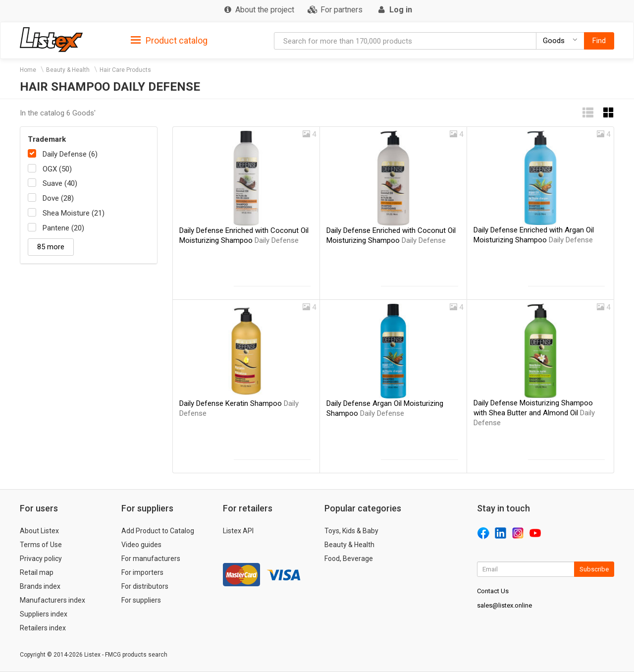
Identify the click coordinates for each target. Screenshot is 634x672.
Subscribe (594, 569)
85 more (51, 247)
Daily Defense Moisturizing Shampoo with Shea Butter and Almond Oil (534, 413)
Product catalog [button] (169, 41)
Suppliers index (44, 614)
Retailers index (43, 628)
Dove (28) (58, 198)
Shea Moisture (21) (74, 213)
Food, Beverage (349, 559)
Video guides (141, 545)
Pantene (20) (63, 228)
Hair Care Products (125, 70)
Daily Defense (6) (70, 154)
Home (28, 70)
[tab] (169, 40)
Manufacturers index (53, 600)
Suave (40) (60, 183)
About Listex (39, 531)
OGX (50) (57, 169)
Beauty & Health (68, 70)
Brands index (40, 586)
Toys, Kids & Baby (351, 531)
